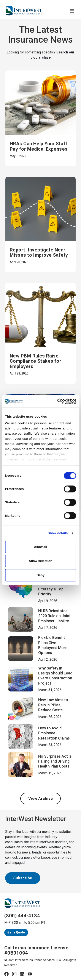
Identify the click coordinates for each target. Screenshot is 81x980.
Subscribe (23, 878)
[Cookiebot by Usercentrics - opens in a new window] (58, 401)
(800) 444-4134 (22, 916)
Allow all (40, 547)
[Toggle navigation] (72, 11)
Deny (40, 575)
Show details (58, 533)
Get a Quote (16, 932)
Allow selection (40, 561)
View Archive (40, 798)
